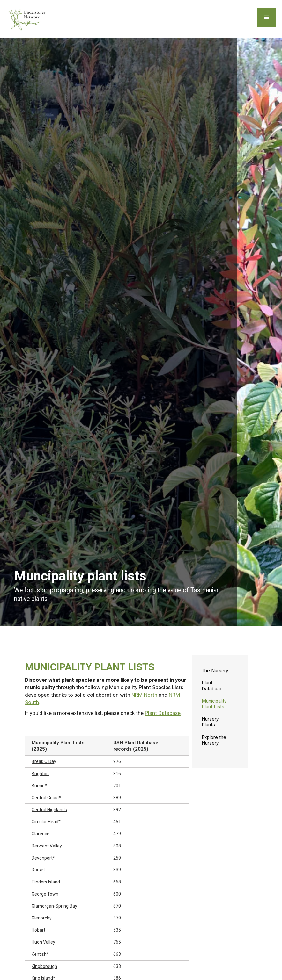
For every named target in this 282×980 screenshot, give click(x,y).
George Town (45, 894)
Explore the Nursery (214, 740)
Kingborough (44, 966)
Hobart (38, 930)
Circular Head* (46, 822)
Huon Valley (43, 942)
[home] (28, 19)
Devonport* (43, 858)
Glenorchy (42, 918)
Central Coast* (46, 798)
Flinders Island (46, 882)
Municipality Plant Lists (214, 704)
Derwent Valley (47, 846)
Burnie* (39, 786)
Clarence (41, 834)
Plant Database (163, 713)
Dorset (38, 870)
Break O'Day (44, 761)
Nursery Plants (210, 722)
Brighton (40, 774)
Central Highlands (49, 810)
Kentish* (40, 954)
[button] (267, 18)
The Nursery (215, 671)
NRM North (144, 695)
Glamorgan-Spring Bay (54, 906)
